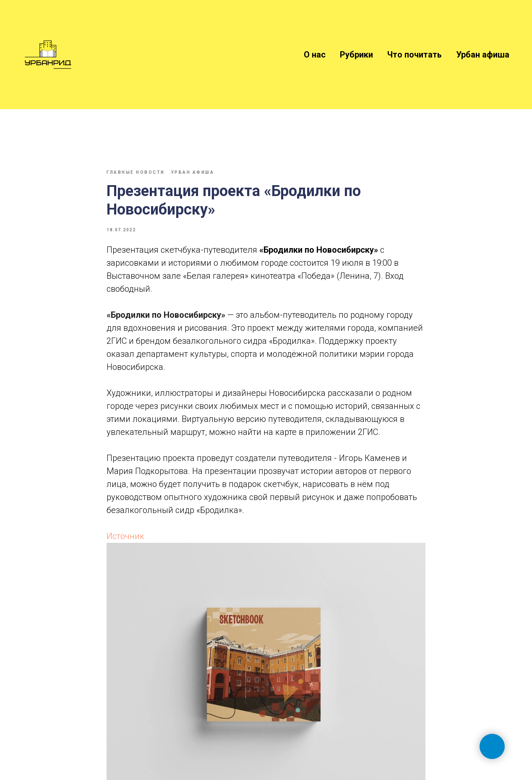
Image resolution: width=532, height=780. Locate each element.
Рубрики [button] (356, 55)
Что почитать (415, 55)
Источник (125, 536)
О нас (315, 55)
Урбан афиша (483, 55)
